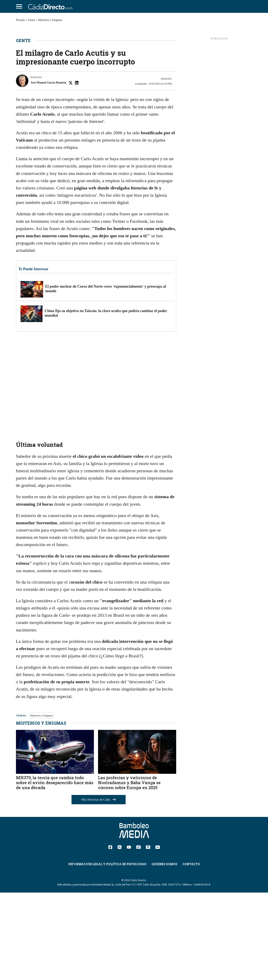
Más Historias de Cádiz (99, 887)
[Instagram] (148, 934)
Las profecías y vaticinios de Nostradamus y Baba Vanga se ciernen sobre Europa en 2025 (129, 870)
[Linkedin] (158, 934)
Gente (31, 20)
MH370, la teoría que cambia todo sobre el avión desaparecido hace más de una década (55, 870)
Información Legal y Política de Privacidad (107, 952)
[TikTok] (138, 934)
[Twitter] (119, 934)
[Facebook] (110, 934)
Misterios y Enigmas (50, 20)
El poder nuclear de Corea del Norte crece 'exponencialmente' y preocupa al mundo (106, 376)
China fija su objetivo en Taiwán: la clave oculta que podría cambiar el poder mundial (106, 401)
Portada (20, 20)
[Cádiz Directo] (51, 6)
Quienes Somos (164, 952)
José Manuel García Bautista (49, 170)
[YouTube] (129, 934)
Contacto (191, 952)
